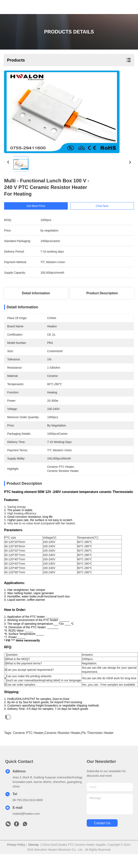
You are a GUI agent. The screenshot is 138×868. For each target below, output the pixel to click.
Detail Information (36, 293)
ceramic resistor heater (63, 733)
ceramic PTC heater (28, 733)
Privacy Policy (16, 845)
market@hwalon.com (26, 814)
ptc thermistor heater (97, 733)
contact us (102, 823)
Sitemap (33, 845)
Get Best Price (36, 206)
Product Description (102, 293)
